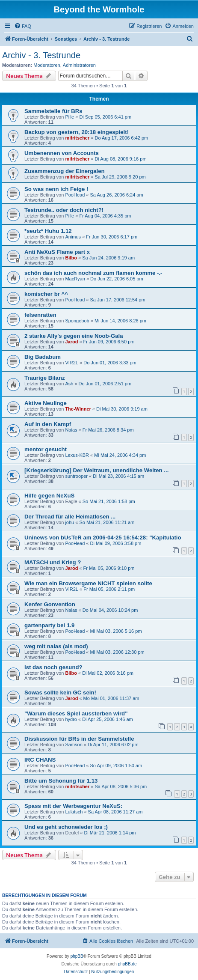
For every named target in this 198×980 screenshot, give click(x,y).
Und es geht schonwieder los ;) (66, 827)
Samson (74, 745)
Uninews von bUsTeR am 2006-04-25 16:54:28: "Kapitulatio (103, 538)
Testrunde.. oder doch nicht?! (64, 210)
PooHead (75, 195)
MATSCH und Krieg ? (53, 562)
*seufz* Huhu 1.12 (48, 231)
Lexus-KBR (77, 455)
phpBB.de (127, 964)
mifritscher (77, 138)
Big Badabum (43, 357)
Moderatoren (47, 65)
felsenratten (40, 315)
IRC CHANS (40, 760)
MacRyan (75, 279)
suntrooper (76, 476)
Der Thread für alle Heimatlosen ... (70, 517)
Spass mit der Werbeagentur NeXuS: (73, 806)
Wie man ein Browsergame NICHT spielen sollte (88, 583)
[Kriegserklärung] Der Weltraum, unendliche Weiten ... (96, 470)
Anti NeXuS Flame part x (57, 252)
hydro (71, 719)
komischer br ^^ (46, 294)
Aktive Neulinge (46, 403)
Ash (69, 384)
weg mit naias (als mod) (56, 646)
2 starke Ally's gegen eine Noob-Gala (74, 336)
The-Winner (78, 409)
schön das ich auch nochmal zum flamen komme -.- (93, 273)
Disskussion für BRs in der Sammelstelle (79, 739)
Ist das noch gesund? (53, 667)
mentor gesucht (46, 449)
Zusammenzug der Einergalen (65, 171)
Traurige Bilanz (45, 378)
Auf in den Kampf (48, 424)
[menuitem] (23, 26)
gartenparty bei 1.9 (49, 625)
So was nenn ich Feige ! (56, 189)
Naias (71, 430)
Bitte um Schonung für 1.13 (61, 781)
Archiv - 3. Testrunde (41, 55)
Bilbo (71, 258)
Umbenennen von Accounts (62, 153)
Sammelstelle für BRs (53, 111)
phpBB (77, 956)
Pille (69, 117)
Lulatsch (74, 812)
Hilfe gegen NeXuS (49, 496)
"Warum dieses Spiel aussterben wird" (76, 713)
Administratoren (79, 65)
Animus (73, 237)
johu (69, 522)
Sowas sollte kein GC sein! (60, 693)
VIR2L (72, 363)
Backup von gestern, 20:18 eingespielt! (77, 132)
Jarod (71, 342)
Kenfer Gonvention (50, 604)
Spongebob (77, 321)
